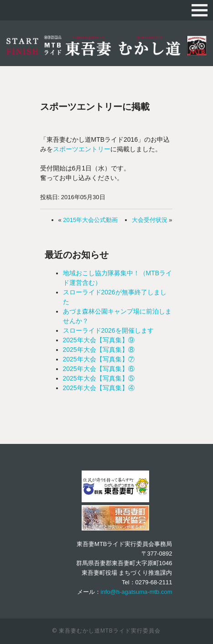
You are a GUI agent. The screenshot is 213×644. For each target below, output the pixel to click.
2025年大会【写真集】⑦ (99, 359)
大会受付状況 (150, 220)
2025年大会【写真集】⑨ (99, 340)
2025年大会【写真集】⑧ (99, 350)
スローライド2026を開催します (108, 330)
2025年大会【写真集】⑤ (99, 378)
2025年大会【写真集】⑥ (99, 369)
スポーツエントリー (82, 149)
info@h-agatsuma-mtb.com (137, 592)
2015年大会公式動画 (90, 220)
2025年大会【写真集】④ (99, 388)
